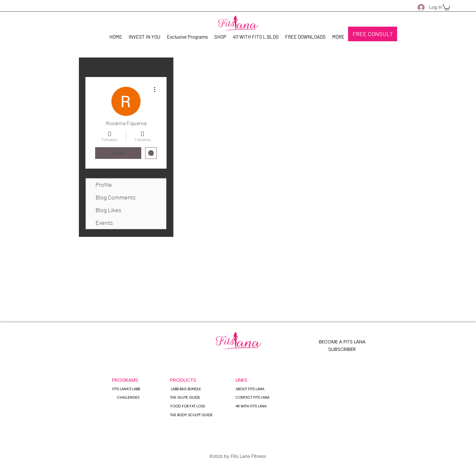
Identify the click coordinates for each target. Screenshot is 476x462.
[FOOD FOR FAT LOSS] (188, 406)
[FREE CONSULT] (373, 34)
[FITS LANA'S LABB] (126, 389)
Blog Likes (108, 210)
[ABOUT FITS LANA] (250, 389)
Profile (104, 185)
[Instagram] (386, 7)
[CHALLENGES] (128, 398)
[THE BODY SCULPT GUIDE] (191, 415)
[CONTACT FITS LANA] (252, 398)
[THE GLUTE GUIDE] (185, 398)
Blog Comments (116, 197)
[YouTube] (405, 7)
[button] (446, 7)
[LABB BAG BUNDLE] (186, 389)
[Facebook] (395, 7)
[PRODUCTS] (183, 380)
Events (104, 223)
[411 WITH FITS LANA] (251, 406)
